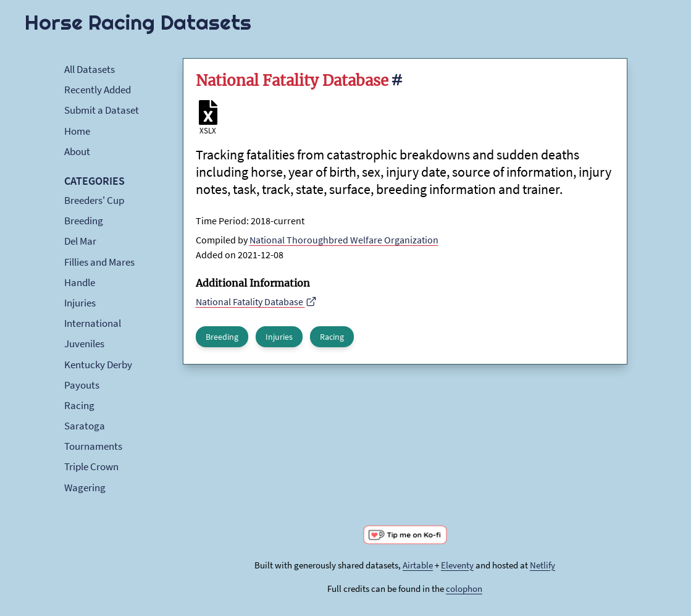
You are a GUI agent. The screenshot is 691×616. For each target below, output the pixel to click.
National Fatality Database (257, 302)
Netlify (542, 565)
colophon (464, 589)
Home (77, 131)
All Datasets (90, 69)
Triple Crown (91, 466)
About (77, 151)
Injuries (80, 303)
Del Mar (80, 241)
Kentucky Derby (98, 365)
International (93, 323)
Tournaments (93, 446)
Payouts (82, 385)
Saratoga (85, 426)
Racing (79, 405)
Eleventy (457, 565)
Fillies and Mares (99, 262)
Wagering (85, 487)
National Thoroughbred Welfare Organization (344, 240)
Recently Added (98, 90)
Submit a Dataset (102, 110)
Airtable (418, 565)
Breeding (84, 221)
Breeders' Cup (94, 200)
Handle (80, 282)
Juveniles (84, 344)
